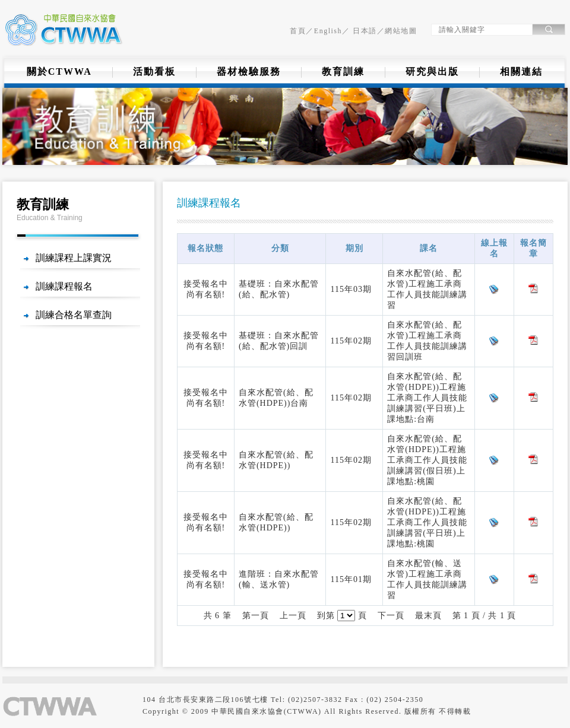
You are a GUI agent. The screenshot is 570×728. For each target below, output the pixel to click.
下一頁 (391, 616)
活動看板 (154, 71)
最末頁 (428, 616)
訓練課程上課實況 (74, 258)
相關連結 (521, 71)
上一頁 (293, 616)
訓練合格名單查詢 (74, 315)
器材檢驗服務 (249, 71)
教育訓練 (343, 71)
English (328, 31)
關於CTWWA (59, 71)
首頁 (298, 31)
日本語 (364, 31)
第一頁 (256, 616)
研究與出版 (432, 71)
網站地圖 (401, 31)
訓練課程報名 (64, 286)
